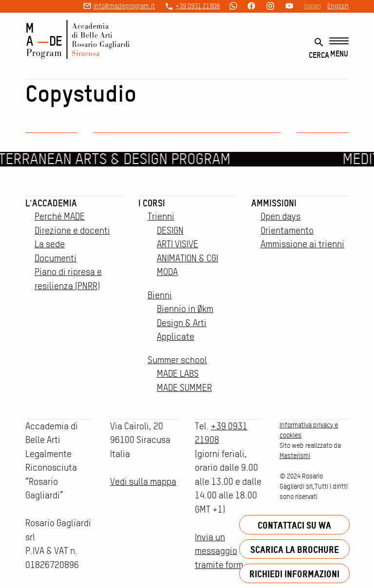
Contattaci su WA (294, 525)
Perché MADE (60, 216)
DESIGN (170, 230)
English (338, 6)
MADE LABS (178, 374)
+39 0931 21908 (197, 6)
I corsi (152, 203)
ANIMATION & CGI (187, 258)
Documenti (56, 258)
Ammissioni (274, 203)
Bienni (160, 295)
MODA (167, 272)
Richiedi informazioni (294, 574)
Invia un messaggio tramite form (219, 551)
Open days (280, 216)
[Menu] (339, 48)
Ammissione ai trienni (302, 244)
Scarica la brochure (295, 549)
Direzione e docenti (72, 230)
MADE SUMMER (184, 388)
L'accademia (51, 203)
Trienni (161, 216)
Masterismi (295, 456)
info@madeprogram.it (124, 6)
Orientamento (287, 230)
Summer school (177, 360)
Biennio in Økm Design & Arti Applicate (185, 323)
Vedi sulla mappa (143, 482)
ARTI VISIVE (178, 244)
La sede (50, 244)
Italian (313, 6)
